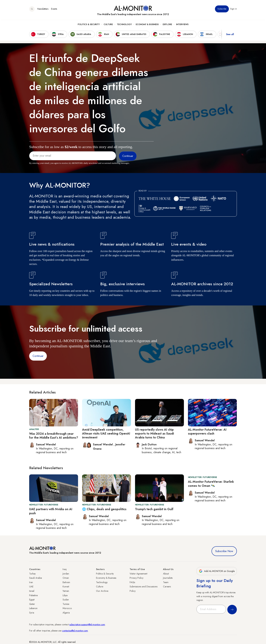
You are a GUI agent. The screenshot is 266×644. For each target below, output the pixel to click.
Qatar (32, 604)
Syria (32, 613)
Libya (65, 595)
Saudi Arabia (36, 578)
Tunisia (66, 604)
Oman (66, 578)
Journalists (168, 578)
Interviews (182, 26)
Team (166, 582)
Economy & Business (147, 26)
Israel (32, 591)
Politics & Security (89, 26)
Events (54, 10)
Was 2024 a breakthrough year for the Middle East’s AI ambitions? (54, 436)
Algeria (66, 613)
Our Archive (102, 591)
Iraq (65, 569)
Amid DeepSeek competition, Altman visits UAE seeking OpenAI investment (106, 434)
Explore (167, 26)
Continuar (38, 356)
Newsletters (43, 10)
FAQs (132, 582)
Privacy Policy (136, 578)
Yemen (66, 591)
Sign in (234, 10)
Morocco (67, 608)
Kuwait (66, 587)
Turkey (32, 574)
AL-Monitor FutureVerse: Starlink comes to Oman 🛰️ (211, 484)
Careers (167, 587)
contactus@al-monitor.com (75, 631)
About (166, 574)
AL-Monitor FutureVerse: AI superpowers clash (207, 432)
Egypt (32, 600)
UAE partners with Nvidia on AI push (51, 511)
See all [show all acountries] (230, 35)
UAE (31, 587)
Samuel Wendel (103, 444)
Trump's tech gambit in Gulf (154, 509)
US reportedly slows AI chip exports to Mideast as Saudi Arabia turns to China (154, 434)
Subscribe (222, 10)
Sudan (66, 600)
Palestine (33, 595)
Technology (124, 26)
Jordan (66, 574)
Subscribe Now (224, 551)
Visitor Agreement (138, 574)
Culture (108, 26)
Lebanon (33, 608)
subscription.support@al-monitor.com (87, 624)
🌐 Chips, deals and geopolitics (104, 509)
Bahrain (66, 582)
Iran (31, 582)
